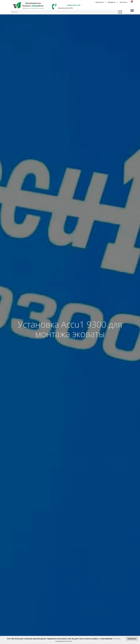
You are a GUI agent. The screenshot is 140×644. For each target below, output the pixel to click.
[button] (132, 11)
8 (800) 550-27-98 (74, 5)
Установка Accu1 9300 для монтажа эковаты (70, 329)
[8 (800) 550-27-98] (54, 6)
